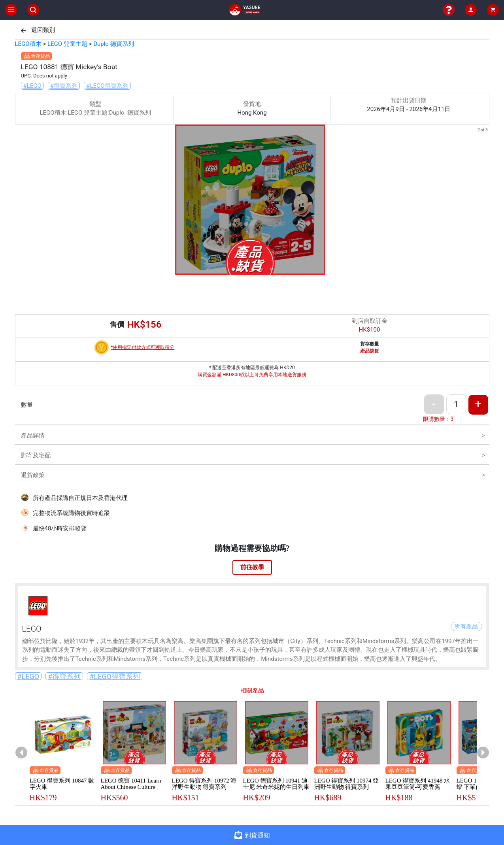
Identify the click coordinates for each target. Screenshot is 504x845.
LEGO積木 (28, 44)
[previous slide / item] (21, 201)
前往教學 (252, 567)
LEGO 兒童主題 (67, 44)
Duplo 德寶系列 (113, 44)
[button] (233, 269)
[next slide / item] (484, 201)
